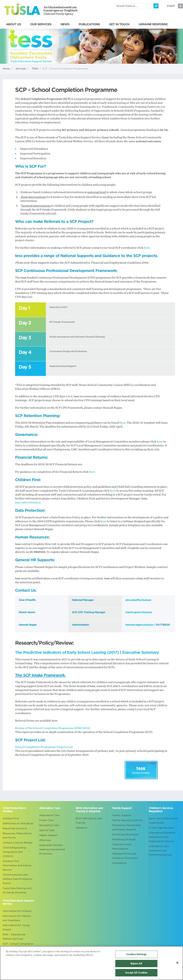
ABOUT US (14, 24)
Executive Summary (140, 652)
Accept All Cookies (136, 973)
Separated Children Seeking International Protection (52, 849)
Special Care (47, 830)
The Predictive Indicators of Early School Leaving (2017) (67, 652)
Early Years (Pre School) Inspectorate (164, 821)
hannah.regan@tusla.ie (139, 625)
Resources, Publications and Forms (17, 836)
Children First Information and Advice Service (17, 865)
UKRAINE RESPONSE (153, 24)
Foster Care (46, 820)
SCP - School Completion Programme (18, 946)
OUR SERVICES (41, 24)
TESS (35, 69)
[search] (134, 6)
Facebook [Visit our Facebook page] (180, 6)
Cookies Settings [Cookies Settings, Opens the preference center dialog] (136, 954)
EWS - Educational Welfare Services (14, 937)
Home (6, 69)
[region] (91, 963)
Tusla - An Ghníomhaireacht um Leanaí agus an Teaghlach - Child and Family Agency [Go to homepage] (41, 9)
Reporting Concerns (15, 828)
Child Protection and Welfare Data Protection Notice (18, 879)
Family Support (122, 815)
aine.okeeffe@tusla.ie (138, 600)
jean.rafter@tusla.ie (28, 502)
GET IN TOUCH (119, 24)
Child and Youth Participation (122, 847)
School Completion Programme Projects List (44, 747)
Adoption (81, 828)
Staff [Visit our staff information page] (171, 6)
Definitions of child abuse (18, 823)
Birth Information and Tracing (89, 821)
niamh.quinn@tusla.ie (138, 612)
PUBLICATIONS (89, 24)
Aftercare (45, 840)
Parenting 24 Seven (124, 839)
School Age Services (161, 828)
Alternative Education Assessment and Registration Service (162, 837)
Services (21, 69)
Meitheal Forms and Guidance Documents (125, 856)
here (147, 248)
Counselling (119, 863)
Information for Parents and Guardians (17, 918)
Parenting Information (126, 834)
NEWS (65, 24)
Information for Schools (17, 911)
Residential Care (49, 825)
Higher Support (49, 835)
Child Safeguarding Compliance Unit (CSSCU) (14, 852)
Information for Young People (16, 927)
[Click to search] (156, 6)
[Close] (177, 963)
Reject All (136, 964)
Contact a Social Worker (18, 843)
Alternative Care (49, 815)
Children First (11, 818)
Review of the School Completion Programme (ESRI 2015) (53, 728)
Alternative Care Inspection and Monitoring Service (160, 851)
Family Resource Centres (127, 820)
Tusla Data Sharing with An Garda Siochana (17, 890)
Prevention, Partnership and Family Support (127, 827)
